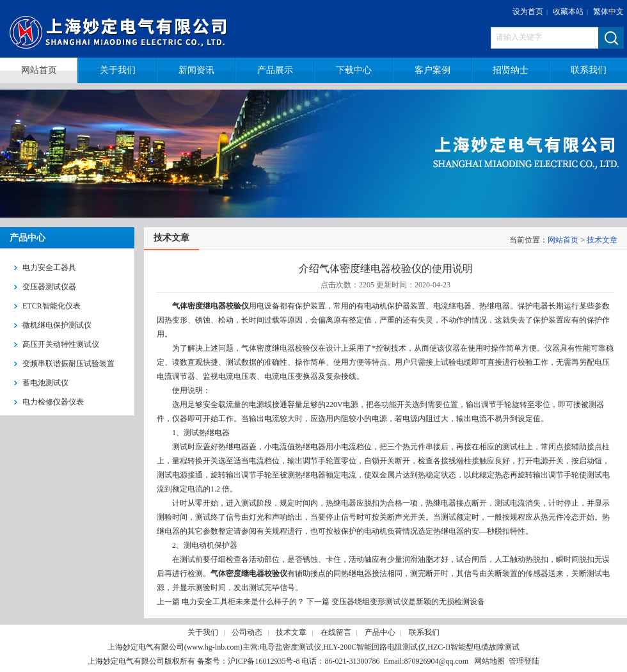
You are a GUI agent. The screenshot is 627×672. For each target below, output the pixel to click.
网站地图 (489, 661)
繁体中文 (608, 12)
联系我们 (424, 632)
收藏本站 (568, 12)
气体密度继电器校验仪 (210, 306)
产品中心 (380, 632)
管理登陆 (524, 661)
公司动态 (247, 632)
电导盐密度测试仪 (290, 647)
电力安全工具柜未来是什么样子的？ (243, 602)
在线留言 (336, 632)
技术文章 (602, 240)
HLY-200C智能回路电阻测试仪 (374, 647)
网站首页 (563, 240)
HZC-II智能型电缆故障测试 (473, 647)
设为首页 (528, 12)
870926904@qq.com (436, 661)
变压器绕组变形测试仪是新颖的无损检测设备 (408, 602)
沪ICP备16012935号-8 (264, 661)
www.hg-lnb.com (213, 647)
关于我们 (203, 632)
